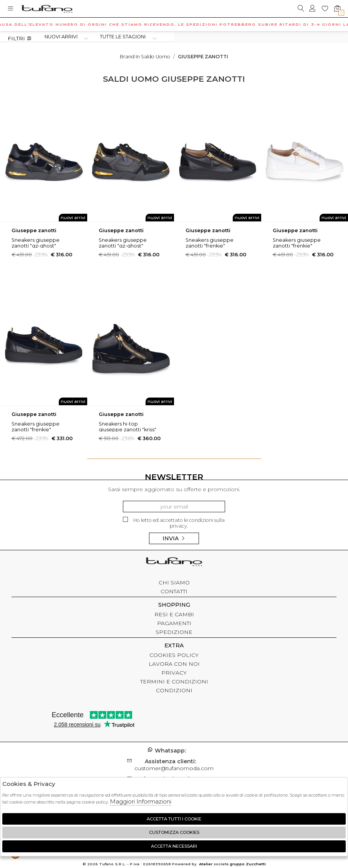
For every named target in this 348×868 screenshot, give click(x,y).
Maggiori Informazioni (141, 801)
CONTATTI (174, 591)
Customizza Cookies (174, 832)
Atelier (206, 864)
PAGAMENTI (174, 623)
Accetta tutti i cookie (174, 819)
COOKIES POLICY (174, 655)
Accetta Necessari (174, 846)
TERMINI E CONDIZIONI (174, 682)
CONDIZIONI (174, 690)
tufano (174, 563)
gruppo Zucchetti (248, 864)
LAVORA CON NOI (174, 664)
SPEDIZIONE (174, 632)
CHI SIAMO (174, 583)
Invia (174, 538)
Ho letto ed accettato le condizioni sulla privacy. (174, 523)
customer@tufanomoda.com (174, 765)
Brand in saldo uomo (145, 57)
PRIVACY (174, 673)
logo (47, 9)
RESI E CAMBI (174, 614)
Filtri (20, 39)
